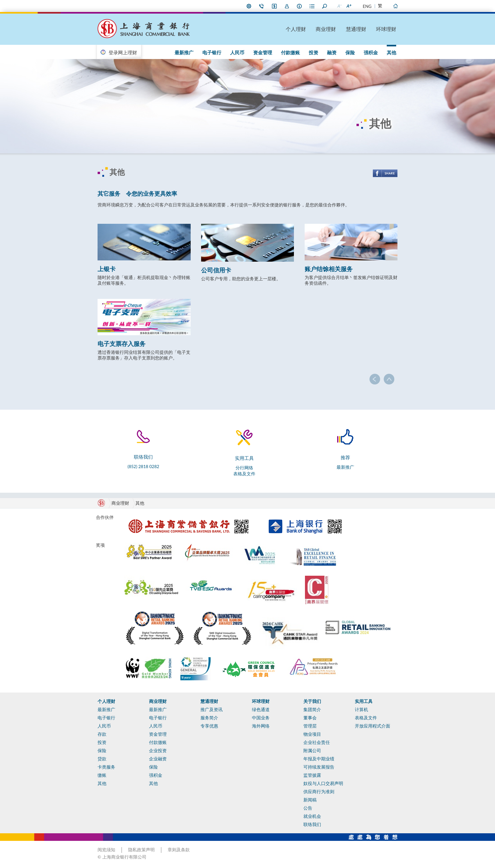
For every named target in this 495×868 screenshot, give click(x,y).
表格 (312, 6)
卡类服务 (106, 767)
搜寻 (325, 6)
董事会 (310, 718)
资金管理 (263, 52)
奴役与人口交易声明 (323, 783)
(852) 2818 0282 (143, 467)
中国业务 (261, 718)
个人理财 (296, 29)
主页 (395, 6)
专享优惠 (209, 726)
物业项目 (312, 734)
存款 (102, 734)
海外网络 (261, 726)
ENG (367, 6)
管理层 (310, 726)
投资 (313, 52)
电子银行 (212, 52)
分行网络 (244, 468)
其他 (391, 52)
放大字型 (349, 6)
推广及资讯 (212, 710)
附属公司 (312, 751)
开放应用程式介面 (373, 726)
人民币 (237, 52)
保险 (350, 52)
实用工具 (364, 701)
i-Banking (274, 6)
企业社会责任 (317, 742)
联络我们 (262, 6)
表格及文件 (244, 474)
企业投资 (158, 751)
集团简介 (312, 710)
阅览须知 (106, 850)
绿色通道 (261, 710)
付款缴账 (290, 52)
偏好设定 (249, 6)
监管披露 (312, 775)
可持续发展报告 (319, 767)
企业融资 (158, 759)
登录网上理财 (123, 52)
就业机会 (312, 816)
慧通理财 (356, 29)
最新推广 (184, 52)
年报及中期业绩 (319, 759)
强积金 (371, 52)
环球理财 (386, 29)
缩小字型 (339, 6)
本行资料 (300, 6)
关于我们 (312, 701)
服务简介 (209, 718)
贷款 (102, 759)
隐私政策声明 (141, 850)
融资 (332, 52)
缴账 (102, 775)
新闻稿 (310, 800)
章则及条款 (179, 850)
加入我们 (287, 6)
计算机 (361, 710)
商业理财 (326, 29)
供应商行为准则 (319, 792)
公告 (308, 808)
